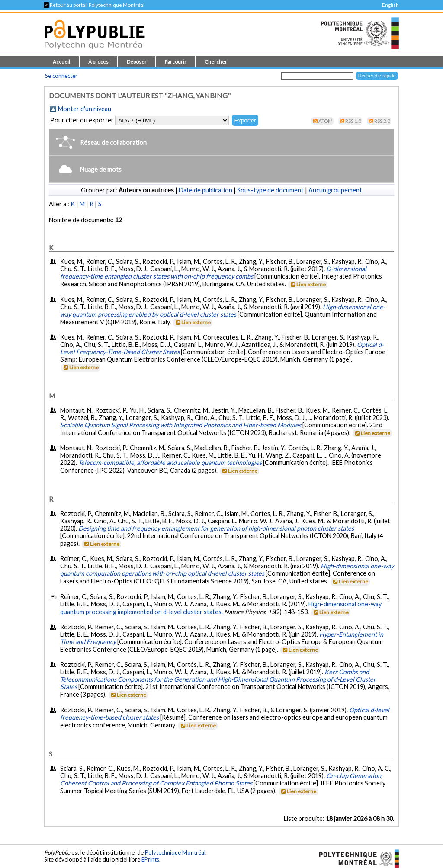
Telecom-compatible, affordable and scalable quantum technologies (170, 463)
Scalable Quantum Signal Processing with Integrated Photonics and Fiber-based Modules (181, 425)
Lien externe (307, 284)
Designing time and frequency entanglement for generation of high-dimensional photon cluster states (216, 528)
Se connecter (61, 76)
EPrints (150, 859)
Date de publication (205, 190)
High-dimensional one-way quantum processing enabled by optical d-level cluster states (223, 311)
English (390, 5)
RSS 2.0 (382, 121)
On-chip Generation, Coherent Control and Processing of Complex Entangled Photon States (221, 779)
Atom (326, 121)
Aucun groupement (335, 190)
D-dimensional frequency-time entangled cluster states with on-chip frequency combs (213, 272)
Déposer (137, 62)
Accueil (61, 62)
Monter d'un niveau (85, 109)
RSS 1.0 (353, 121)
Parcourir (176, 62)
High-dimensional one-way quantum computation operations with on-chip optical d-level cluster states (227, 570)
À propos (98, 62)
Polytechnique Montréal (175, 852)
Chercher (216, 62)
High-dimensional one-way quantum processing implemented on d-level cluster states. (221, 608)
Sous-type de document (270, 190)
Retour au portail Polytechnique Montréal (94, 5)
